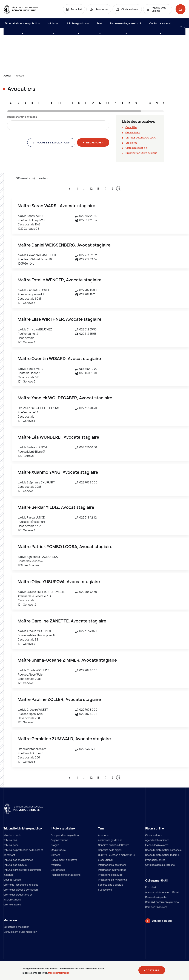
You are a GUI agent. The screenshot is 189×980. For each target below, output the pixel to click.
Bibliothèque (58, 870)
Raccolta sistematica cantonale (163, 850)
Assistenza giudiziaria (110, 840)
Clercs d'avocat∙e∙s (136, 148)
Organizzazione (59, 840)
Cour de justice (12, 880)
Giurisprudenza (154, 835)
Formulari (151, 887)
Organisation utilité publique (141, 153)
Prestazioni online (155, 860)
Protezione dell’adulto (110, 875)
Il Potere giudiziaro (78, 25)
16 (119, 189)
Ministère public (12, 835)
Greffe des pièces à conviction (21, 890)
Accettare (152, 971)
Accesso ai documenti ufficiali (162, 892)
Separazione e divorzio (111, 885)
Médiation (53, 25)
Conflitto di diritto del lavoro (114, 845)
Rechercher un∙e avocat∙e (22, 117)
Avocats (20, 76)
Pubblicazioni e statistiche (66, 875)
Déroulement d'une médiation (20, 932)
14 (105, 189)
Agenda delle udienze (157, 840)
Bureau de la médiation (16, 927)
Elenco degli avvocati (157, 845)
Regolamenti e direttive (64, 860)
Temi (99, 25)
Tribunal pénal (11, 845)
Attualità (56, 865)
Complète (131, 127)
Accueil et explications (53, 143)
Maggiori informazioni (59, 973)
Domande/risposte (156, 897)
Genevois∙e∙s (133, 132)
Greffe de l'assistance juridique (21, 885)
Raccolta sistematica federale (162, 855)
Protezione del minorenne (112, 880)
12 (91, 189)
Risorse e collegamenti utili (126, 25)
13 (98, 189)
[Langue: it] (181, 27)
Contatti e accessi (160, 25)
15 (112, 189)
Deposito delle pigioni (110, 850)
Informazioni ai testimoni (112, 865)
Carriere (55, 855)
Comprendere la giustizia (65, 835)
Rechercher (94, 143)
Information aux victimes (112, 870)
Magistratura (58, 850)
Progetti (55, 845)
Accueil (7, 76)
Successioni (105, 890)
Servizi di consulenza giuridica (162, 902)
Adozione (103, 835)
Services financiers (156, 907)
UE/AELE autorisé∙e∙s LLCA (141, 138)
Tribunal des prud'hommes (18, 860)
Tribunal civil (10, 840)
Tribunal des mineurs (15, 865)
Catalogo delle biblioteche (160, 865)
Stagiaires (131, 143)
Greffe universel (12, 904)
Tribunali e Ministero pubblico (22, 25)
